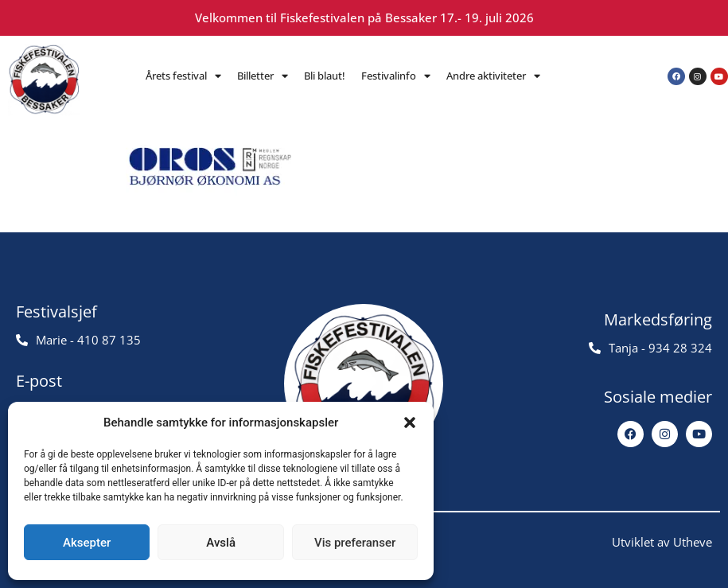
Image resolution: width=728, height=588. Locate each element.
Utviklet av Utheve (662, 542)
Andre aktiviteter (493, 76)
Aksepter (87, 543)
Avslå (221, 543)
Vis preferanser (355, 543)
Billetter (263, 76)
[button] (410, 423)
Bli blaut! (325, 76)
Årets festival (183, 76)
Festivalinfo (396, 76)
